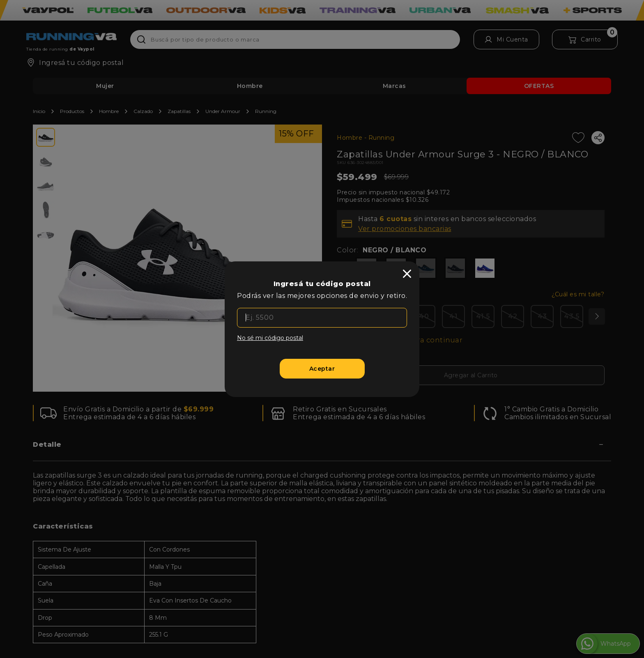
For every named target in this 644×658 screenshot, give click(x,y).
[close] (407, 274)
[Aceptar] (322, 369)
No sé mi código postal (270, 338)
